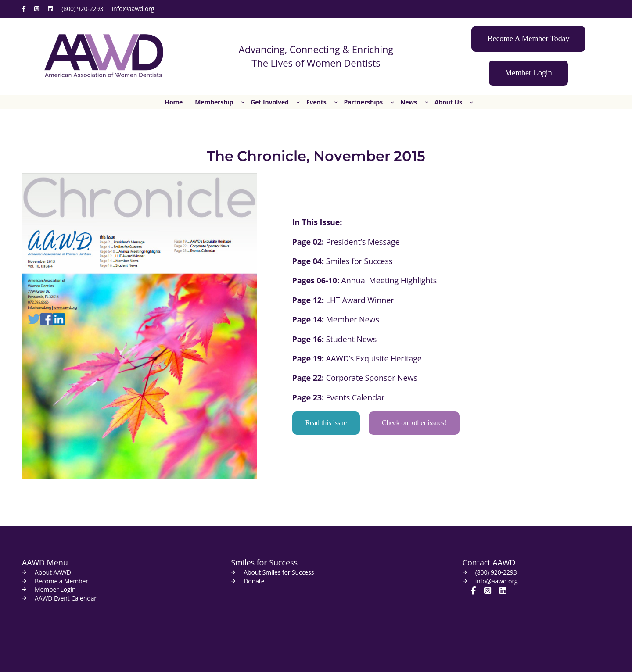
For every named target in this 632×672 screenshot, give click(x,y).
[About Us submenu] (471, 102)
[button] (529, 39)
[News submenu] (427, 102)
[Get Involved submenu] (298, 102)
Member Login (55, 589)
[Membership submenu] (243, 102)
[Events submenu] (336, 102)
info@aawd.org (133, 9)
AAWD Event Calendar (66, 598)
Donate (254, 581)
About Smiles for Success (279, 572)
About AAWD (53, 572)
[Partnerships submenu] (392, 102)
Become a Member (61, 581)
